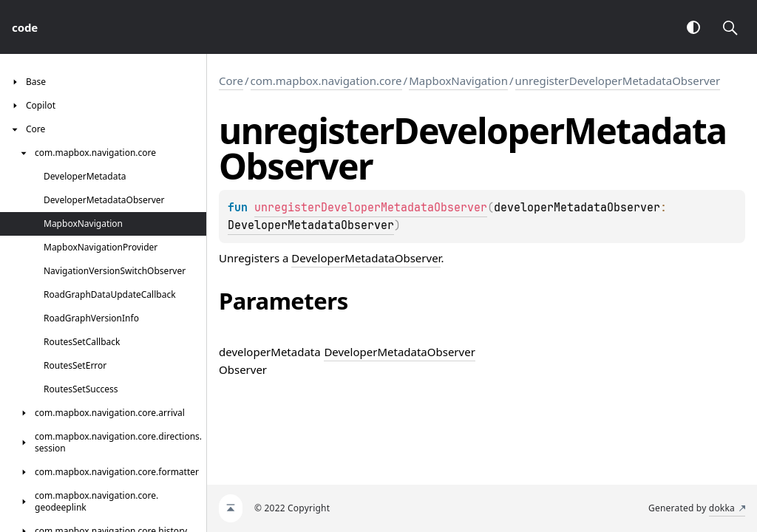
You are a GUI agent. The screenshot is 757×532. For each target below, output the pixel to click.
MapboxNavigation (458, 81)
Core (231, 81)
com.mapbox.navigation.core (326, 81)
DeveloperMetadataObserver (311, 225)
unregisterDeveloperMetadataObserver (618, 81)
